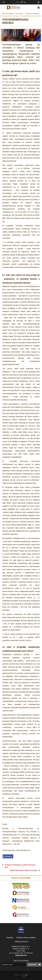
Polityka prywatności (21, 941)
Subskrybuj (35, 965)
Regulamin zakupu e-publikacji (26, 937)
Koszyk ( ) (21, 2)
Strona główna (8, 14)
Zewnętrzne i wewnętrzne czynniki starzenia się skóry (20, 866)
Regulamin (10, 937)
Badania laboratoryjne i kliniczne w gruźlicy (24, 870)
